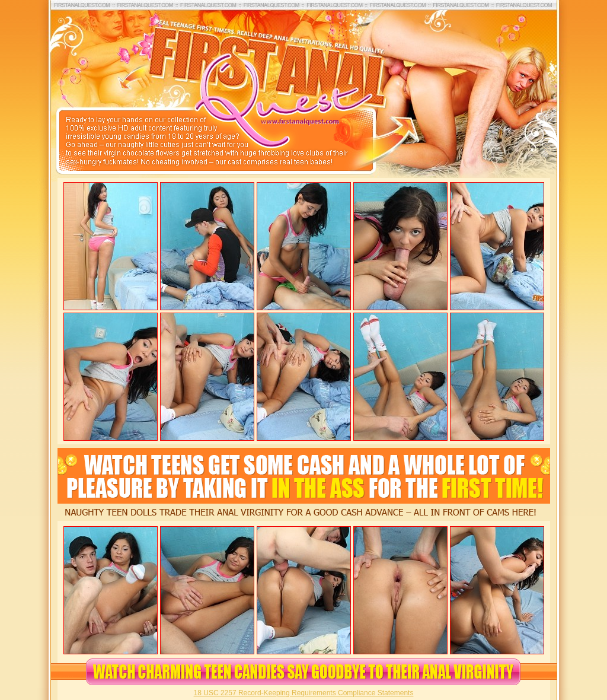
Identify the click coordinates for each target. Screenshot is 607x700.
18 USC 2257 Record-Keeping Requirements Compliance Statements (304, 693)
